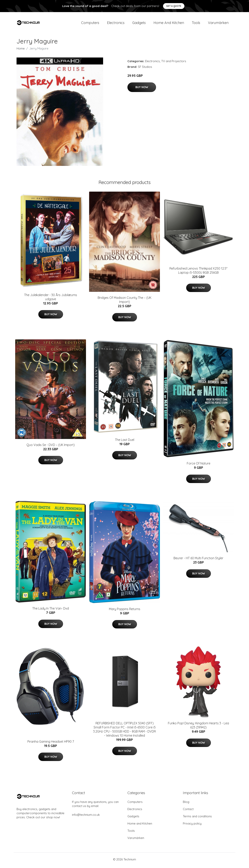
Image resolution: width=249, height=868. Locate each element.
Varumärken (218, 24)
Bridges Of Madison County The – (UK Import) (124, 302)
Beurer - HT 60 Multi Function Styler (198, 560)
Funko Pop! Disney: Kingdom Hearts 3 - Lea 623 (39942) (198, 727)
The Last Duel (125, 442)
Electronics (116, 24)
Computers (90, 24)
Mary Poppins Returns (125, 611)
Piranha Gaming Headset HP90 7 (51, 743)
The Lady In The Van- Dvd (51, 611)
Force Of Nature (199, 465)
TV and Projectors (174, 63)
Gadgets (139, 24)
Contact (188, 811)
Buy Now (142, 89)
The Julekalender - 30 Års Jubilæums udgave (51, 299)
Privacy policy (192, 825)
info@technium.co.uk (86, 817)
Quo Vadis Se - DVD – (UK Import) (51, 447)
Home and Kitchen (169, 24)
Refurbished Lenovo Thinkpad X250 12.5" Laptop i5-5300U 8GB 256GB (198, 272)
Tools (196, 24)
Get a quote (174, 6)
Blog (186, 804)
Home (21, 50)
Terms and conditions (197, 818)
